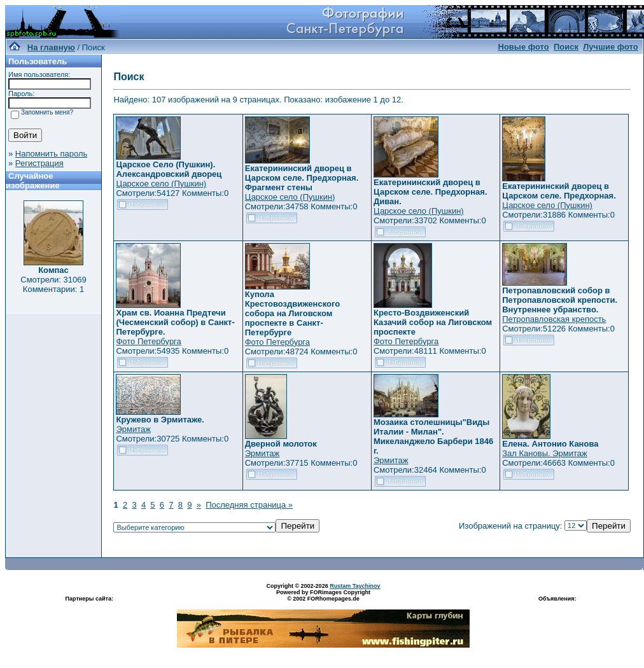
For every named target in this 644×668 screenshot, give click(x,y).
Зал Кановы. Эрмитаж (544, 453)
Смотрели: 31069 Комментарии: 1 (53, 284)
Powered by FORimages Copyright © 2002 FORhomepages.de (323, 595)
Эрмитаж (133, 429)
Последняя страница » (249, 505)
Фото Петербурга (148, 341)
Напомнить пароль (51, 154)
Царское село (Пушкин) (161, 184)
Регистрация (39, 163)
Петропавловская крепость (554, 319)
